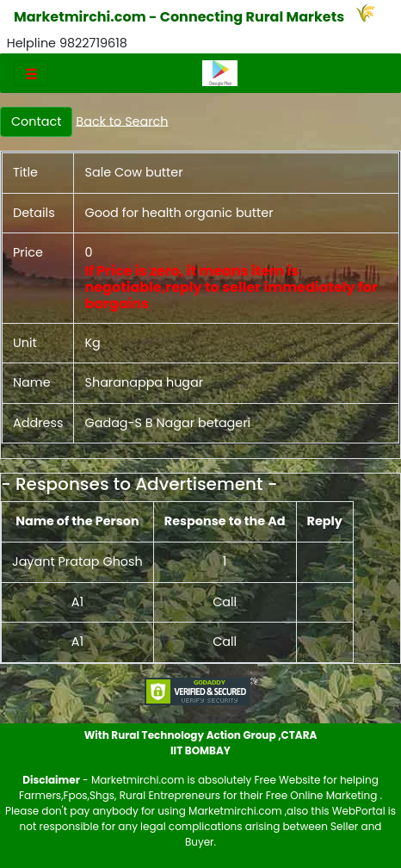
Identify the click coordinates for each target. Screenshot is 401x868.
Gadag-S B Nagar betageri (167, 423)
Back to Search (122, 121)
